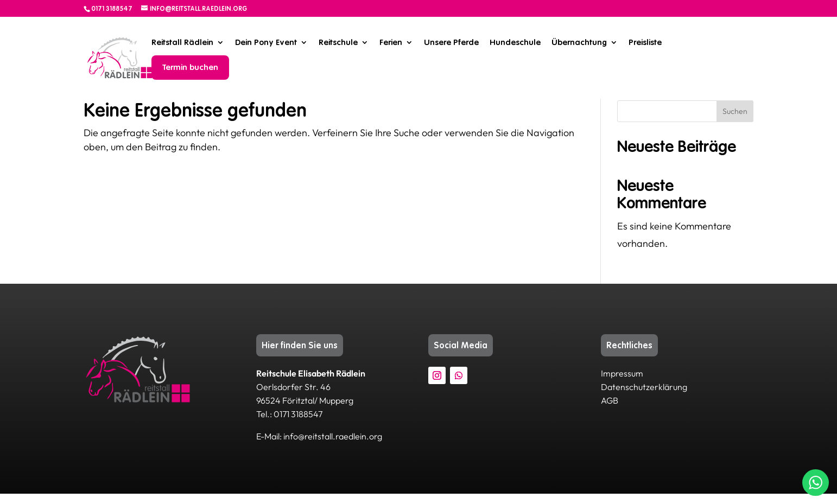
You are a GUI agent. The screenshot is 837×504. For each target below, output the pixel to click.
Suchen (735, 122)
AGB (610, 411)
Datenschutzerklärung (644, 397)
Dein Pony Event (266, 42)
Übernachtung (579, 42)
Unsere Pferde (451, 42)
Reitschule (338, 42)
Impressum (622, 384)
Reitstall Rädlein (182, 42)
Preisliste (645, 42)
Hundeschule (515, 42)
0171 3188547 (112, 9)
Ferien (391, 42)
